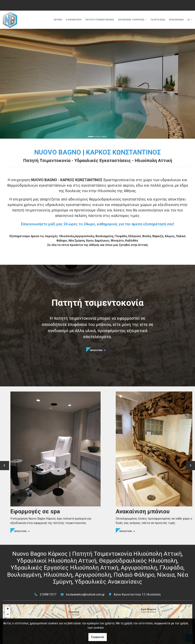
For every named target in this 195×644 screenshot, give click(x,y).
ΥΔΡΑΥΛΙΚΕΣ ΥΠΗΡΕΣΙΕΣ (131, 20)
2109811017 (48, 559)
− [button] (8, 579)
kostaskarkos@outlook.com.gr (85, 559)
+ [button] (8, 574)
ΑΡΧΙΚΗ (58, 20)
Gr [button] (189, 20)
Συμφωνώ (98, 637)
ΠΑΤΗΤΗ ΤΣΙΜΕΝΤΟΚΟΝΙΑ (100, 20)
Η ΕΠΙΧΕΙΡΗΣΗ (74, 20)
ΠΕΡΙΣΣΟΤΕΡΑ (98, 350)
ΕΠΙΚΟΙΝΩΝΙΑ (176, 20)
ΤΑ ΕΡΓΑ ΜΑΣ (158, 20)
